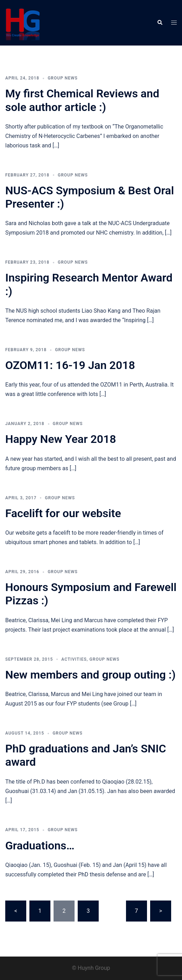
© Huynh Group (91, 968)
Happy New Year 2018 (61, 439)
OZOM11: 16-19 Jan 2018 (70, 365)
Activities (74, 659)
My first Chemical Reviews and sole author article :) (82, 100)
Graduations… (40, 846)
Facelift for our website (63, 513)
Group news (63, 78)
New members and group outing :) (90, 675)
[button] (160, 23)
